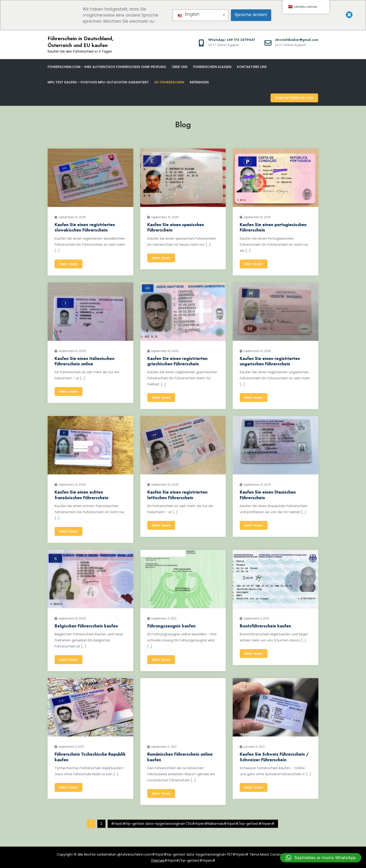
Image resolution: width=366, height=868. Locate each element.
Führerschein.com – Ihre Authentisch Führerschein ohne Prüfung (107, 67)
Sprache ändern (251, 15)
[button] (321, 858)
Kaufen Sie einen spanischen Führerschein (176, 227)
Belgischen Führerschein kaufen (86, 626)
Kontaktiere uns (252, 67)
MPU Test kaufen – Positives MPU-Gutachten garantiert (98, 82)
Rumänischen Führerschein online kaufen (180, 757)
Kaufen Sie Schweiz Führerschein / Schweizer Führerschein (274, 757)
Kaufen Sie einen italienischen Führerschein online (84, 361)
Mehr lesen (69, 263)
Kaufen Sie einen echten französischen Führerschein (81, 495)
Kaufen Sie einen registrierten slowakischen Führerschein (85, 227)
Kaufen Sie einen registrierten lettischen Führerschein (177, 495)
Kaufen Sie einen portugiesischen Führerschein (273, 227)
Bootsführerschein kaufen (265, 626)
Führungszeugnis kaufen (171, 626)
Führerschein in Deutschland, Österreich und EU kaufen (81, 42)
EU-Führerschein (169, 82)
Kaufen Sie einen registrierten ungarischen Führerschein (270, 361)
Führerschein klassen (212, 67)
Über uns (180, 67)
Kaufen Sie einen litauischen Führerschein (268, 495)
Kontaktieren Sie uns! (295, 98)
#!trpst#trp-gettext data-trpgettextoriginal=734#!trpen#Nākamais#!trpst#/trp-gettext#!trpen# (193, 823)
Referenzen (199, 82)
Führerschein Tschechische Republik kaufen (90, 757)
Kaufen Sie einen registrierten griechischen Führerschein (177, 361)
